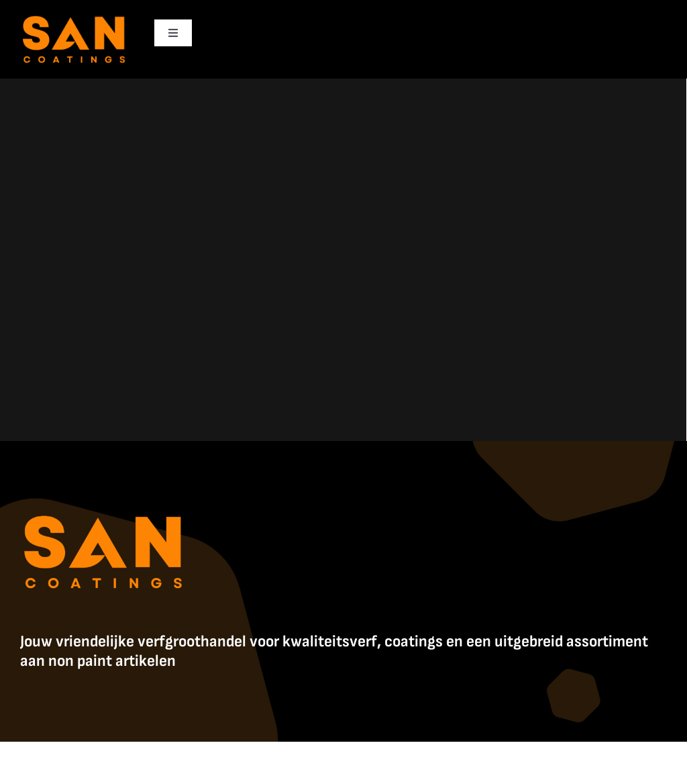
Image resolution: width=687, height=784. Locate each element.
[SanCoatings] (74, 14)
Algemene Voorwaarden (509, 756)
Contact (576, 756)
